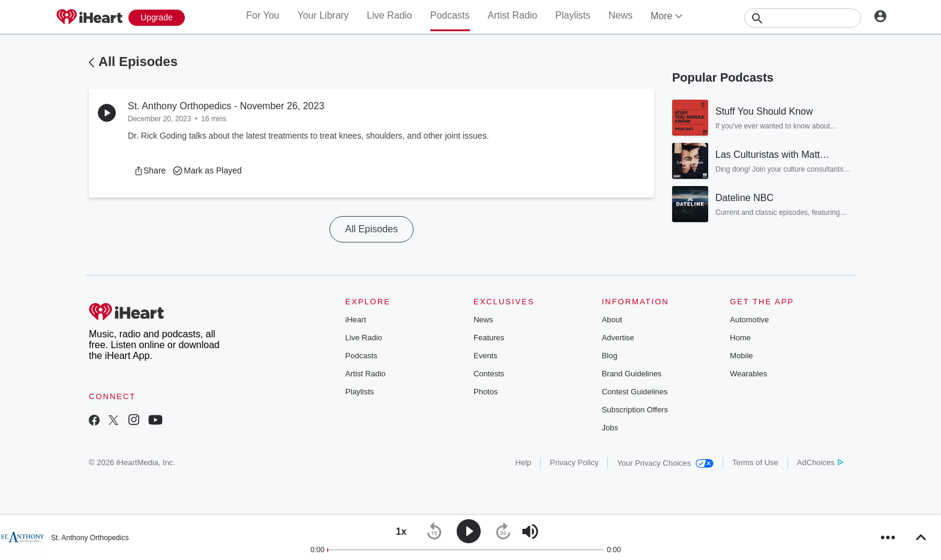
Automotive (749, 320)
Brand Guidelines (632, 374)
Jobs (610, 428)
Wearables (748, 374)
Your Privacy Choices (665, 463)
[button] (150, 170)
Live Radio (389, 15)
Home (740, 338)
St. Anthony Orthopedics (90, 538)
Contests (489, 374)
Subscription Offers (635, 410)
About (612, 320)
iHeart (356, 320)
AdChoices (820, 462)
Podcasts (450, 15)
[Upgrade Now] (157, 18)
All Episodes (138, 62)
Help (524, 462)
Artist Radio (513, 15)
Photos (486, 392)
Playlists (573, 15)
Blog (610, 356)
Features (489, 338)
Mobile (741, 356)
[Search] (803, 18)
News (621, 15)
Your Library (323, 15)
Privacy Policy (574, 462)
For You (263, 15)
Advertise (618, 338)
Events (486, 356)
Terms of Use (755, 462)
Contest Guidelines (635, 392)
